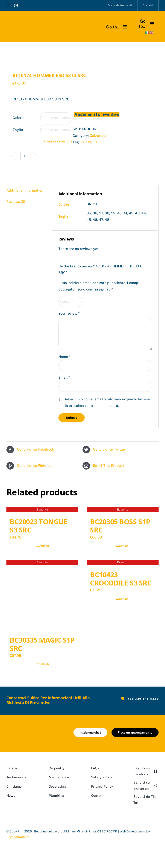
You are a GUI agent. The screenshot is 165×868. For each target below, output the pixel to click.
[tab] (26, 191)
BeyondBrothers (18, 837)
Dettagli (44, 546)
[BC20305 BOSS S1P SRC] (123, 510)
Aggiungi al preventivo (97, 114)
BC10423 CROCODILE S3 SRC (121, 579)
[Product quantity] (24, 156)
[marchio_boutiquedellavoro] (27, 22)
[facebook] (8, 5)
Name (64, 357)
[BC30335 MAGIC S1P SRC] (42, 596)
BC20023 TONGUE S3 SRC (38, 526)
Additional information (25, 190)
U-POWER (89, 142)
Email (64, 377)
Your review (69, 313)
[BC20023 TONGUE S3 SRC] (42, 510)
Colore (18, 118)
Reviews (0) (16, 202)
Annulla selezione (58, 141)
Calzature (98, 136)
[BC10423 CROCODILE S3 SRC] (123, 563)
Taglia (18, 130)
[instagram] (16, 5)
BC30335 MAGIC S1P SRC (42, 644)
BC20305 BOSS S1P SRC (120, 526)
